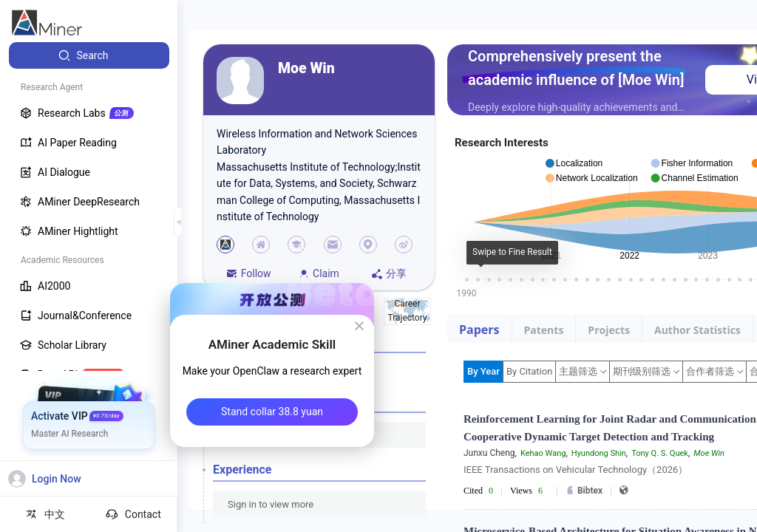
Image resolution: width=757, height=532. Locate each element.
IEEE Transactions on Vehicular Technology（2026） (576, 470)
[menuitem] (89, 55)
